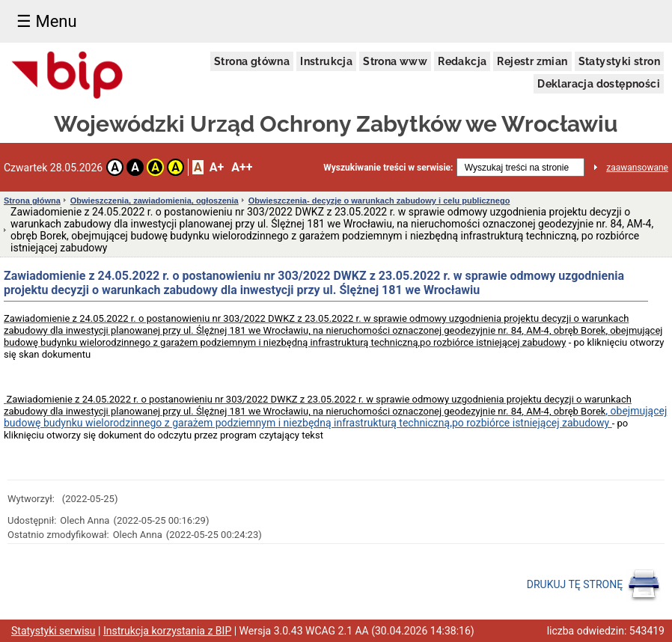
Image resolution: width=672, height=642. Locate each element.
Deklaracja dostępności (599, 84)
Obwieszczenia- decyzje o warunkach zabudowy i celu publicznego (379, 201)
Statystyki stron (619, 61)
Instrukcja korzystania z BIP (167, 631)
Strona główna (252, 61)
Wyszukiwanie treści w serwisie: (388, 168)
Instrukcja (326, 61)
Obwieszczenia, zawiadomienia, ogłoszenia (155, 201)
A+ (217, 167)
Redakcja (462, 61)
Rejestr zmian (532, 61)
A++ (242, 167)
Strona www (395, 61)
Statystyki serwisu (54, 631)
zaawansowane (637, 168)
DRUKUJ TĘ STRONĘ (594, 585)
